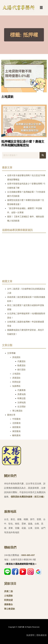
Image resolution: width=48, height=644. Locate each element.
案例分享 (11, 415)
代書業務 (22, 390)
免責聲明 (30, 635)
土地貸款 (7, 97)
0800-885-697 (28, 555)
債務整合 (8, 604)
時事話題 (22, 398)
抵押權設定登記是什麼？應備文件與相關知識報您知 (23, 143)
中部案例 (16, 419)
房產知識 (22, 394)
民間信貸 (16, 382)
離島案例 (16, 435)
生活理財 (22, 407)
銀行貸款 (22, 370)
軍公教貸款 (17, 411)
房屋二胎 (8, 591)
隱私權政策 (42, 635)
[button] (37, 8)
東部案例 (16, 431)
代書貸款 (22, 361)
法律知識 (22, 402)
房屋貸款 (16, 378)
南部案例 (16, 427)
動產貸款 (22, 365)
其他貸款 (16, 357)
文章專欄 (11, 353)
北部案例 (16, 423)
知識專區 (16, 386)
